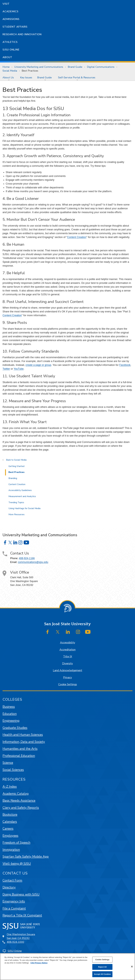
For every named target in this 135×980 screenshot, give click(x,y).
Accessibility (68, 643)
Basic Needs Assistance (19, 800)
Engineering (11, 721)
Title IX (68, 657)
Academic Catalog (16, 794)
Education (10, 714)
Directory (9, 887)
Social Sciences (13, 770)
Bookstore (10, 814)
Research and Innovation (22, 34)
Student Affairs (15, 27)
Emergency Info (14, 901)
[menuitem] (9, 77)
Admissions (11, 19)
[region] (67, 967)
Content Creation (77, 237)
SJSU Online (11, 50)
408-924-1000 (16, 942)
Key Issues (26, 77)
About (7, 57)
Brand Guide (75, 67)
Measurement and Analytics (22, 496)
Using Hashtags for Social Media (24, 508)
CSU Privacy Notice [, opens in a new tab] (39, 963)
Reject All (102, 967)
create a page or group (38, 365)
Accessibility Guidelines (20, 490)
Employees (10, 836)
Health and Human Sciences (23, 735)
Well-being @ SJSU (17, 864)
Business (9, 707)
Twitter (6, 369)
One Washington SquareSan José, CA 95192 (21, 936)
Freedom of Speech (16, 842)
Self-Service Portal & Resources (77, 77)
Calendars (10, 822)
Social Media (10, 71)
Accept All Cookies (102, 974)
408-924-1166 (27, 558)
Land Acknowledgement (67, 670)
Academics (10, 11)
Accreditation (67, 650)
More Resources (16, 514)
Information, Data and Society (24, 742)
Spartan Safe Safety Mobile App (26, 856)
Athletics (10, 42)
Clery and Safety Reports (21, 808)
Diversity (67, 664)
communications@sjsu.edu (33, 562)
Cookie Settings (68, 684)
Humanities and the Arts (20, 749)
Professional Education (19, 756)
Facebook (125, 365)
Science (8, 763)
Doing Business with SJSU (21, 894)
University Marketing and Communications (39, 67)
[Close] (132, 967)
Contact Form (12, 880)
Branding (13, 478)
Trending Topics (16, 502)
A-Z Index (10, 786)
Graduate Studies (15, 728)
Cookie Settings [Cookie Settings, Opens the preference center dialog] (102, 960)
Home (6, 67)
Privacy (67, 678)
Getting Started (16, 466)
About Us (8, 77)
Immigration (11, 850)
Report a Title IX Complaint (22, 915)
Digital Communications (101, 67)
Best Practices (30, 71)
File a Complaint (14, 908)
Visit (6, 4)
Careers (8, 828)
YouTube (19, 369)
